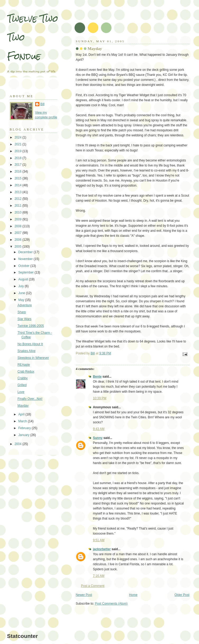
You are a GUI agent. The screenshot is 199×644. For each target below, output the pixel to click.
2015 (18, 178)
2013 (18, 192)
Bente (97, 377)
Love (21, 392)
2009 (18, 219)
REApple (24, 365)
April (22, 414)
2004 (18, 444)
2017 (18, 165)
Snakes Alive (26, 351)
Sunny (98, 438)
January (24, 435)
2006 (18, 240)
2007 (18, 233)
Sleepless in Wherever (33, 358)
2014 (18, 185)
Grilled (22, 385)
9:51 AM (99, 540)
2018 (18, 158)
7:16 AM (99, 576)
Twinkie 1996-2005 (31, 326)
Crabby (22, 378)
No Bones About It (30, 344)
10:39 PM (100, 398)
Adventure (25, 305)
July (21, 286)
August (24, 279)
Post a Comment (93, 586)
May (22, 300)
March (23, 421)
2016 (18, 172)
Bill (43, 104)
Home (133, 595)
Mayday (23, 406)
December (26, 252)
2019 (18, 151)
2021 (18, 144)
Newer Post (84, 595)
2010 (18, 212)
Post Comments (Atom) (111, 604)
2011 (18, 206)
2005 (18, 247)
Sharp (22, 312)
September (26, 272)
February (25, 428)
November (26, 259)
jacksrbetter (102, 549)
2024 (18, 137)
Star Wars (24, 319)
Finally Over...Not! (30, 399)
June (22, 293)
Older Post (182, 595)
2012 (18, 199)
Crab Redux (26, 372)
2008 (18, 226)
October (24, 266)
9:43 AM (99, 429)
